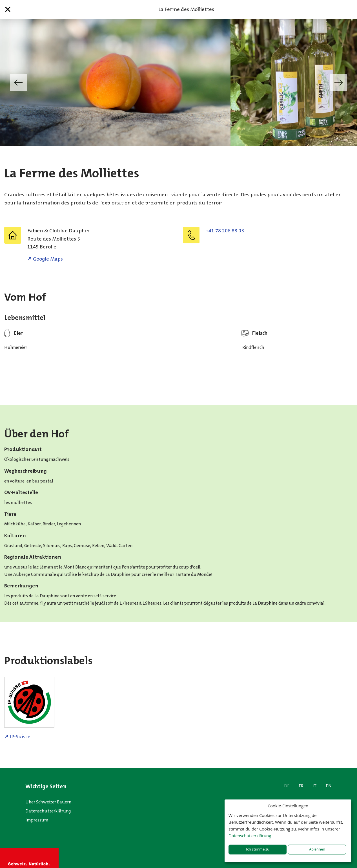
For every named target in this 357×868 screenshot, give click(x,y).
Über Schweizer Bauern (48, 802)
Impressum (37, 820)
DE (287, 786)
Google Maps (48, 259)
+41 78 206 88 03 (225, 231)
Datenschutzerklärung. (250, 836)
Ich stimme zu (258, 849)
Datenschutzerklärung (48, 811)
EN (329, 786)
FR (301, 786)
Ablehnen (317, 849)
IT (315, 786)
